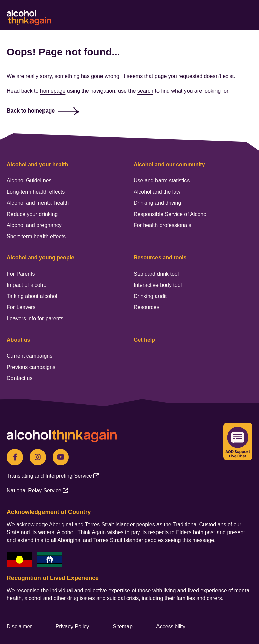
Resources (146, 307)
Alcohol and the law (157, 192)
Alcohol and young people (40, 258)
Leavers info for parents (35, 318)
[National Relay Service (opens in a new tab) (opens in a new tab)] (37, 490)
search (145, 91)
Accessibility (171, 627)
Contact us (20, 378)
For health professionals (162, 225)
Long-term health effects (36, 192)
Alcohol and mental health (38, 203)
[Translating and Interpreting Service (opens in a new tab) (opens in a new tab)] (53, 476)
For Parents (21, 274)
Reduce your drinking (32, 214)
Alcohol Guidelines (29, 181)
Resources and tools (160, 258)
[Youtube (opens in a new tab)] (61, 457)
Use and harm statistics (162, 181)
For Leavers (21, 307)
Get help (144, 340)
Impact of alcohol (27, 285)
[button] (229, 18)
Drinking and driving (157, 203)
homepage (53, 91)
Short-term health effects (36, 236)
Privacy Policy (73, 627)
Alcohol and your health (37, 164)
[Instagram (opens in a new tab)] (38, 457)
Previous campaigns (31, 367)
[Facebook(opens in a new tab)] (15, 457)
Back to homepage (31, 111)
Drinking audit (150, 296)
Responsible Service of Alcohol (171, 214)
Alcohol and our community (169, 164)
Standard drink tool (156, 274)
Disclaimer (19, 627)
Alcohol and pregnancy (34, 225)
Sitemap (123, 627)
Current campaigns (30, 356)
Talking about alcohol (32, 296)
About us (18, 340)
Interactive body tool (158, 285)
